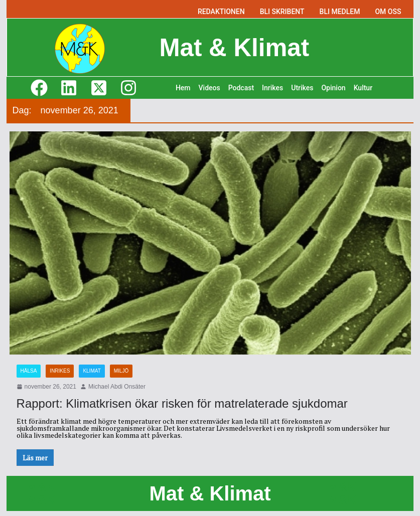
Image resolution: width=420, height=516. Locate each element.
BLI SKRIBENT (282, 12)
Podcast (241, 88)
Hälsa (29, 371)
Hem (183, 88)
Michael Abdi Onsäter (117, 387)
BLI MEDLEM (340, 12)
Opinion (333, 88)
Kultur (363, 88)
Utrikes (302, 88)
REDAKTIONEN (221, 12)
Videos (209, 88)
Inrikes (272, 88)
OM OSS (388, 12)
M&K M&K (41, 493)
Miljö (121, 371)
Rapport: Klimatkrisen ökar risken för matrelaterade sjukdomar (182, 403)
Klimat (92, 371)
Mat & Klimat (234, 47)
